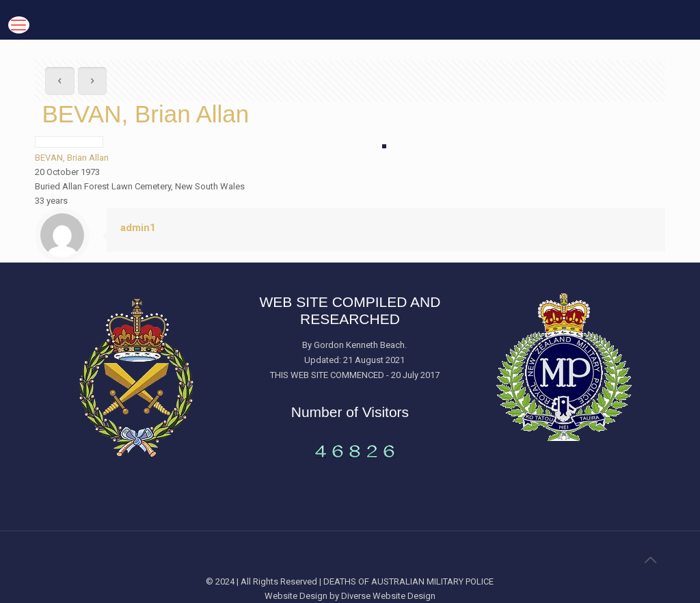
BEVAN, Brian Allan (72, 158)
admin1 (138, 228)
